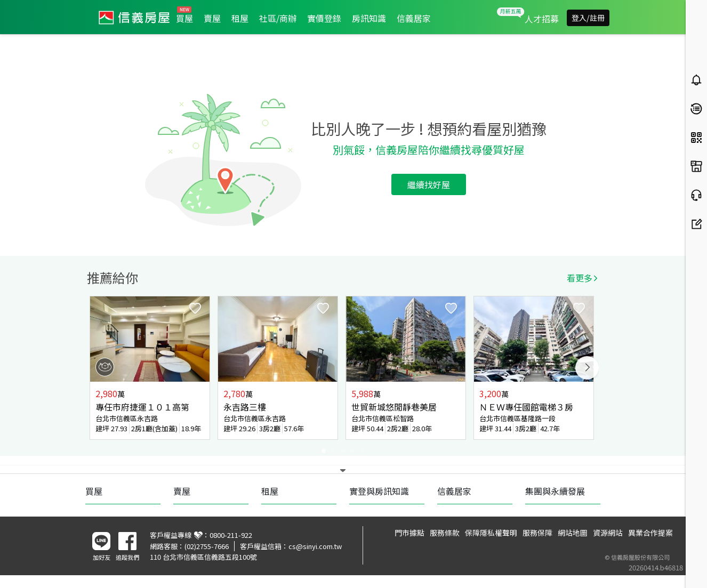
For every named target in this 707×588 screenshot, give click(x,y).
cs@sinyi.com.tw (315, 546)
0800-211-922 (231, 535)
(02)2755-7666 (207, 546)
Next (587, 368)
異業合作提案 (650, 533)
